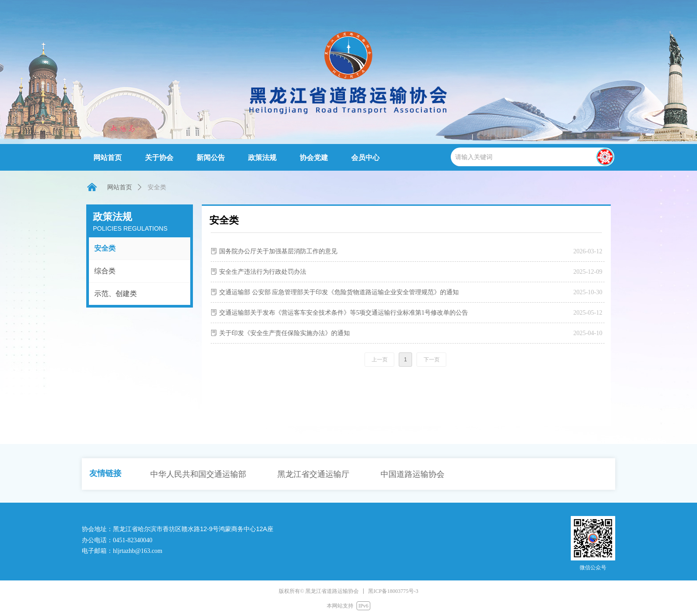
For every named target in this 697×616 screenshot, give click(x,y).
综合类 (105, 271)
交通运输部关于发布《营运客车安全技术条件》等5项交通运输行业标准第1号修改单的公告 (344, 313)
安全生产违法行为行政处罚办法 (263, 272)
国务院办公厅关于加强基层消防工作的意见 (278, 251)
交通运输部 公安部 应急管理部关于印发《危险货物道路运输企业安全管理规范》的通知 (339, 292)
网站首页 (120, 187)
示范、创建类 (116, 294)
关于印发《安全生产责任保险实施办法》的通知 (284, 333)
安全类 (105, 248)
